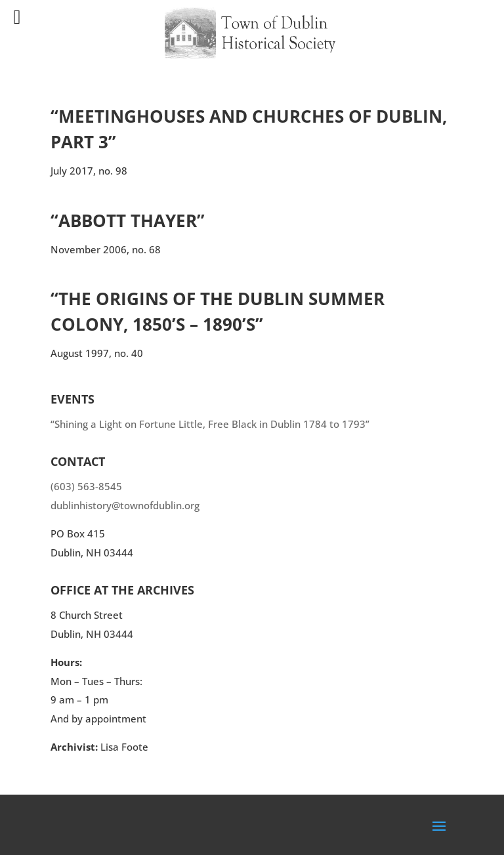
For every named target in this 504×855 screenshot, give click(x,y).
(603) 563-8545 (86, 486)
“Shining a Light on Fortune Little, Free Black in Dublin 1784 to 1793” (210, 424)
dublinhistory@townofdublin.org (125, 505)
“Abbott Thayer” (128, 220)
